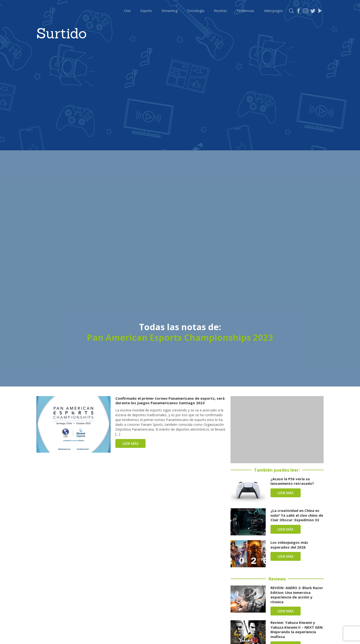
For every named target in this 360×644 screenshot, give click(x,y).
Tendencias (245, 11)
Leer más (130, 443)
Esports (146, 11)
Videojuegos (273, 11)
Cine (127, 11)
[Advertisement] (277, 430)
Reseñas (220, 11)
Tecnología (196, 11)
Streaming (169, 11)
